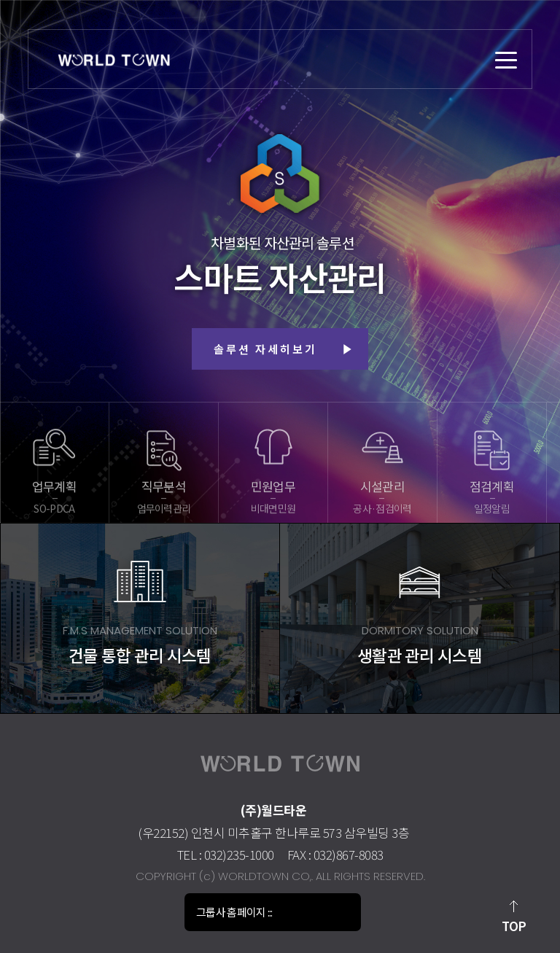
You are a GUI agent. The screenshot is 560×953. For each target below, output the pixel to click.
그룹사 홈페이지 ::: (234, 912)
